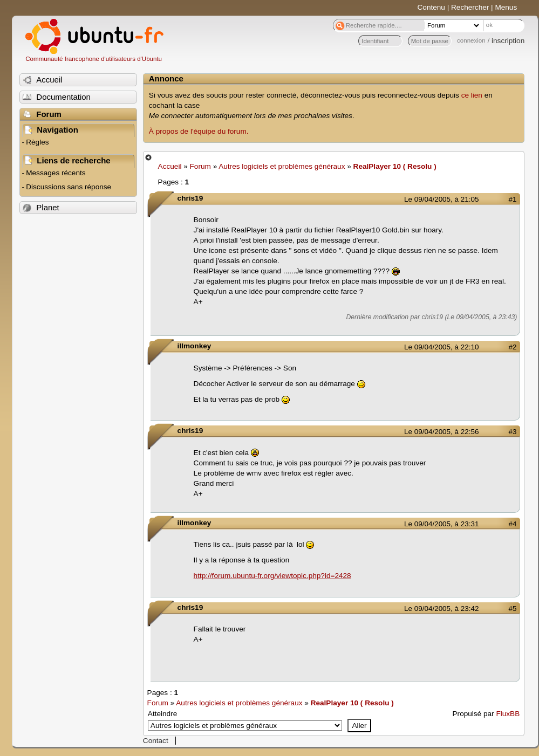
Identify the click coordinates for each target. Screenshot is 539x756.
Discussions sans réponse (69, 187)
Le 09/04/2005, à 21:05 (441, 199)
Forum (200, 166)
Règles (37, 142)
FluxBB (508, 714)
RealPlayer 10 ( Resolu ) (395, 166)
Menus (506, 7)
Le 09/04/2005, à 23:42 (441, 609)
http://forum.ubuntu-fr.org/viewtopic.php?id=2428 (272, 576)
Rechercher (470, 7)
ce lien (472, 95)
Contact (156, 741)
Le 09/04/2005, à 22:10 (441, 347)
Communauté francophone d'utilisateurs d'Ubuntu (94, 59)
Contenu (431, 7)
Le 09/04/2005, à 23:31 (441, 524)
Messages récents (56, 173)
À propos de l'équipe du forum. (199, 131)
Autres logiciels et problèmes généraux (282, 166)
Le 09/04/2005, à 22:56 (441, 432)
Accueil (170, 166)
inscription (508, 41)
